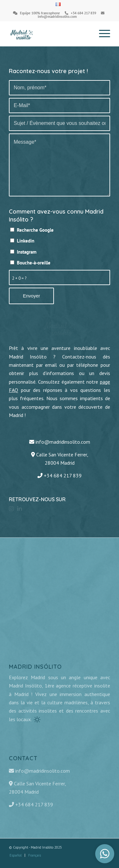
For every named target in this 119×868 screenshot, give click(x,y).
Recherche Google (35, 230)
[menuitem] (58, 4)
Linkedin (26, 241)
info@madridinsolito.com (57, 17)
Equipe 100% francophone (40, 13)
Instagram (27, 252)
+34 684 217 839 (83, 13)
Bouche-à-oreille (34, 263)
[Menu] (101, 34)
